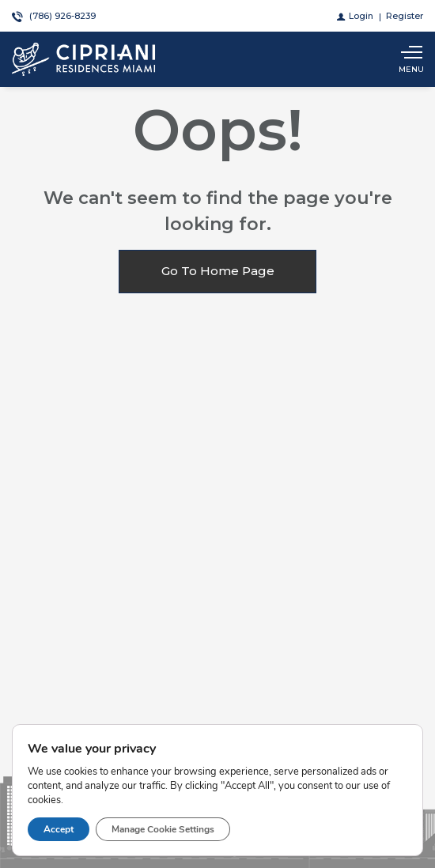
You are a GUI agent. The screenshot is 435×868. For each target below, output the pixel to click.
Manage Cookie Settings (163, 829)
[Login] (355, 16)
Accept (59, 829)
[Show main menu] (411, 59)
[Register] (405, 16)
